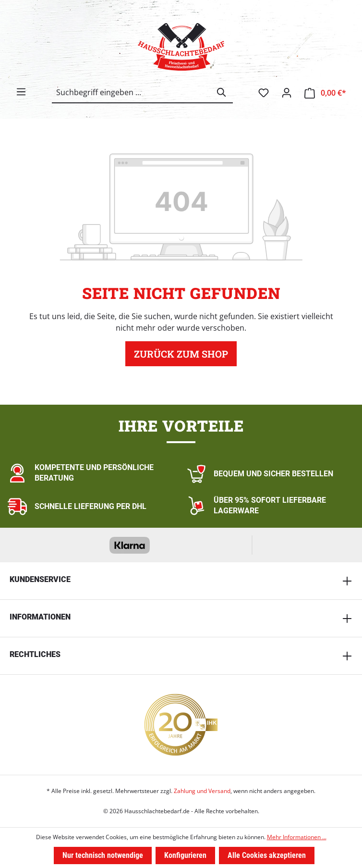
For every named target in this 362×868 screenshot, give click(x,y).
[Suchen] (222, 92)
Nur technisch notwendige (103, 855)
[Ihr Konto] (287, 93)
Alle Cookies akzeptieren (267, 855)
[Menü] (21, 92)
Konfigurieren (185, 855)
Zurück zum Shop (181, 354)
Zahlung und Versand (202, 791)
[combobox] (132, 92)
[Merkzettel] (264, 93)
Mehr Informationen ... (297, 837)
